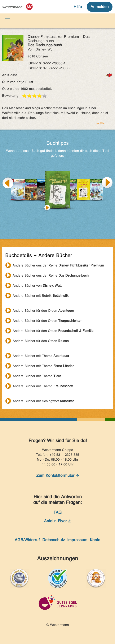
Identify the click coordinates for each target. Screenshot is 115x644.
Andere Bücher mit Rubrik (41, 296)
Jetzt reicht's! (61, 208)
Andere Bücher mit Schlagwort (43, 401)
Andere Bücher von (37, 286)
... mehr (102, 123)
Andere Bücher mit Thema (41, 356)
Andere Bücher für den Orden (43, 311)
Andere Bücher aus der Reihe (58, 265)
